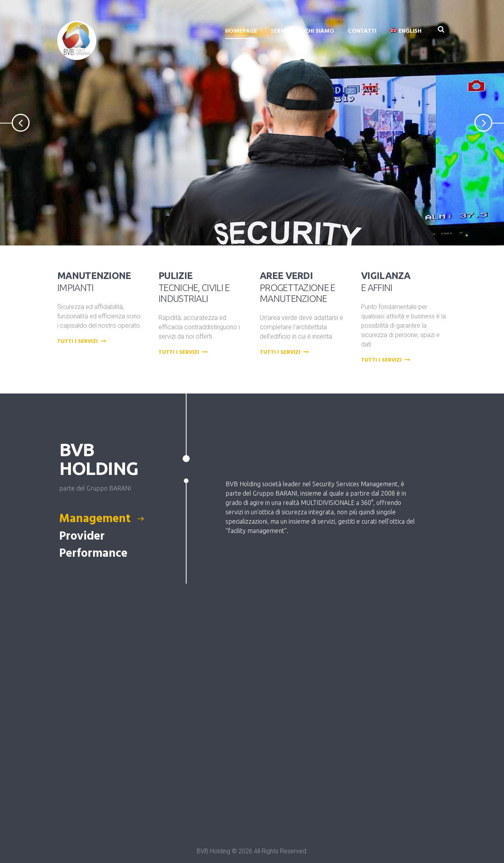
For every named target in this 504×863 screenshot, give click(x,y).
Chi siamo (319, 31)
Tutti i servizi (83, 342)
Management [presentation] (102, 519)
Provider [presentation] (83, 537)
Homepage (241, 31)
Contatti (362, 31)
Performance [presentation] (95, 554)
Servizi (281, 31)
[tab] (111, 519)
